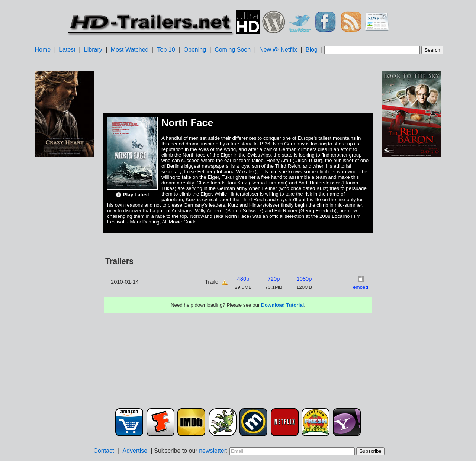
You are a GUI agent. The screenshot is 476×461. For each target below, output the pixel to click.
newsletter (213, 451)
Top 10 (166, 50)
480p (243, 279)
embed (361, 287)
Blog (312, 50)
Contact (104, 451)
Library (93, 50)
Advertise (135, 451)
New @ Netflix (278, 50)
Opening (195, 50)
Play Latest (132, 195)
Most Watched (130, 50)
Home (43, 50)
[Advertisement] (65, 275)
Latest (67, 50)
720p (274, 279)
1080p (304, 279)
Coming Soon (233, 50)
